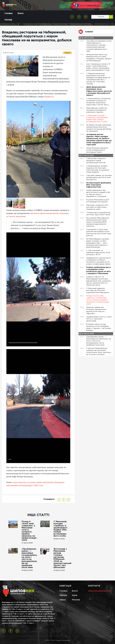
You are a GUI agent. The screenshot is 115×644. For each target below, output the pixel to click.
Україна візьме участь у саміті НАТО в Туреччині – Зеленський (99, 319)
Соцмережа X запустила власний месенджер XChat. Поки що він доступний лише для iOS (99, 233)
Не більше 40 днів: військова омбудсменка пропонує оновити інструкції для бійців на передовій (99, 128)
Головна (8, 13)
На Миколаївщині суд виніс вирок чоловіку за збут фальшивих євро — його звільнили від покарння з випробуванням (98, 243)
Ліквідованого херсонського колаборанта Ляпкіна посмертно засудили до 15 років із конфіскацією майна (99, 261)
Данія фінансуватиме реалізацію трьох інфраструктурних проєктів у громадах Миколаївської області (99, 91)
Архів (74, 595)
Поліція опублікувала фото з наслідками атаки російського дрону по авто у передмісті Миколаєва (99, 271)
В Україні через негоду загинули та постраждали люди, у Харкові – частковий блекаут (99, 327)
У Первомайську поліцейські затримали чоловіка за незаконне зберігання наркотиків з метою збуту (98, 102)
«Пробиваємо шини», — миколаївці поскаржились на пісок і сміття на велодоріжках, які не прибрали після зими (29, 558)
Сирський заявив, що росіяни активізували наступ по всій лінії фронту (99, 178)
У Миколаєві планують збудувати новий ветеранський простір (96, 161)
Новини (89, 32)
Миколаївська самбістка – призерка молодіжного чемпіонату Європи (97, 110)
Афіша (63, 600)
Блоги (21, 13)
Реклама (76, 600)
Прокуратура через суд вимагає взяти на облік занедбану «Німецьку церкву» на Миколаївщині (99, 58)
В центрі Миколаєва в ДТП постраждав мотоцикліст (98, 201)
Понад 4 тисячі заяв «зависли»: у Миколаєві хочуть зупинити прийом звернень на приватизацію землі (29, 531)
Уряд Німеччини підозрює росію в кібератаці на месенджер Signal (97, 150)
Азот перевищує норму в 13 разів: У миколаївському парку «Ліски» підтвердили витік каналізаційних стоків (98, 67)
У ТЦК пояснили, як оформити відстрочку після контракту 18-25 (98, 253)
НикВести (49, 97)
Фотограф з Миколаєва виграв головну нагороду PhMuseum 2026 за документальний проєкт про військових (61, 558)
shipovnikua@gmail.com (99, 591)
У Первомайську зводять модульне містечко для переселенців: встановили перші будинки (98, 169)
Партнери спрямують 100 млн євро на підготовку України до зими (97, 207)
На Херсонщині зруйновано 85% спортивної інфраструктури (99, 185)
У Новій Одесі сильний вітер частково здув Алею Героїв (98, 214)
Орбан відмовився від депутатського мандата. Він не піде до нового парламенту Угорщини (98, 193)
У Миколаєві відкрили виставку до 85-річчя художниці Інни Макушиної (98, 290)
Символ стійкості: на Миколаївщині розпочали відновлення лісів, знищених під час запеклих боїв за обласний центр (98, 281)
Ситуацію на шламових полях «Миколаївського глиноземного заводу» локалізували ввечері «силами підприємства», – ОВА (99, 46)
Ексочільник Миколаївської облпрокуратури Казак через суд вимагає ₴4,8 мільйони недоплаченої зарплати (98, 222)
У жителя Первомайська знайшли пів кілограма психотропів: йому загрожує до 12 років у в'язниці (99, 351)
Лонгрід (8, 20)
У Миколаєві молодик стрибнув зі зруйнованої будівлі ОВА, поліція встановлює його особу (60, 529)
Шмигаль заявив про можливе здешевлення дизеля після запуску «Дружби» (96, 310)
